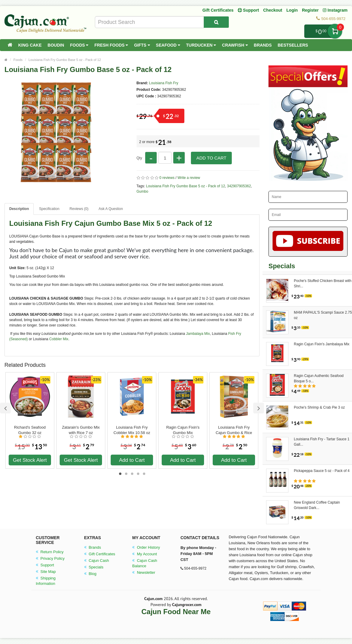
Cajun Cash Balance (145, 563)
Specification (49, 209)
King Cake (30, 45)
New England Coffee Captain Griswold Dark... (317, 505)
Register (310, 10)
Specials (94, 567)
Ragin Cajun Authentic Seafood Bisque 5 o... (319, 378)
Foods (79, 45)
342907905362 (239, 186)
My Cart (335, 31)
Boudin (56, 45)
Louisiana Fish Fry (164, 83)
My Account (145, 554)
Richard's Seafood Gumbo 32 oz (30, 430)
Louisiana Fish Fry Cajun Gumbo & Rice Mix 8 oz (234, 430)
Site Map (46, 572)
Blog (90, 574)
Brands (263, 45)
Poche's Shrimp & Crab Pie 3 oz (319, 407)
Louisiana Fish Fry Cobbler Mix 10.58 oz (132, 430)
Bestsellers (293, 45)
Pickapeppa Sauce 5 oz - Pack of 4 (322, 471)
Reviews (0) (79, 209)
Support (45, 565)
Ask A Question (111, 209)
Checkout (273, 10)
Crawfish (235, 45)
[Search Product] (216, 22)
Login (292, 10)
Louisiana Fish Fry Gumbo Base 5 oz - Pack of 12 (65, 60)
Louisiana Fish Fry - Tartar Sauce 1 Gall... (322, 442)
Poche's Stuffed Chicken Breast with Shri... (323, 283)
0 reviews (167, 178)
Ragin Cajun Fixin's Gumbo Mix (183, 430)
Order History (146, 547)
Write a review (189, 178)
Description (19, 209)
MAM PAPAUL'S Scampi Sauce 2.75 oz (323, 315)
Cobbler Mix (58, 339)
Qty (139, 158)
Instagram (335, 10)
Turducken (201, 45)
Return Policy (50, 552)
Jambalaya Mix (197, 334)
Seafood (168, 45)
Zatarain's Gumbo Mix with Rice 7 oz (81, 430)
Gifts (142, 45)
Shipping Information (46, 581)
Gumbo (142, 191)
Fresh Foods (111, 45)
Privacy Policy (50, 558)
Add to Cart (211, 158)
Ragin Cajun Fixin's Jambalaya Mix (322, 344)
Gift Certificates (218, 10)
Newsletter (144, 572)
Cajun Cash (97, 561)
